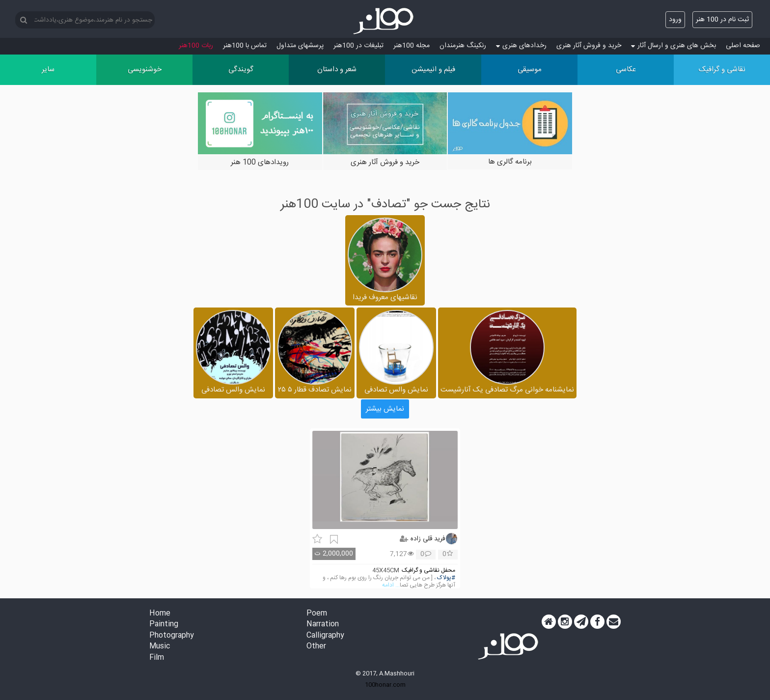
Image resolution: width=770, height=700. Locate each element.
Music (160, 647)
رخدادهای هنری (521, 46)
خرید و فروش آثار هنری (589, 46)
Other (316, 647)
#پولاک (446, 578)
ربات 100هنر (196, 46)
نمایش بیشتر (385, 409)
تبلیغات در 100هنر (358, 46)
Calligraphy (325, 636)
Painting (164, 625)
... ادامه (391, 585)
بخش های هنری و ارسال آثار (674, 46)
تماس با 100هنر (245, 46)
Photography (172, 636)
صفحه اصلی (743, 46)
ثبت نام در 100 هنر (722, 20)
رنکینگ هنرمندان (463, 46)
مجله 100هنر (412, 46)
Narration (323, 625)
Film (157, 658)
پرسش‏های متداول (300, 46)
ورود (675, 20)
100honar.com (385, 685)
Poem (317, 614)
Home (160, 614)
